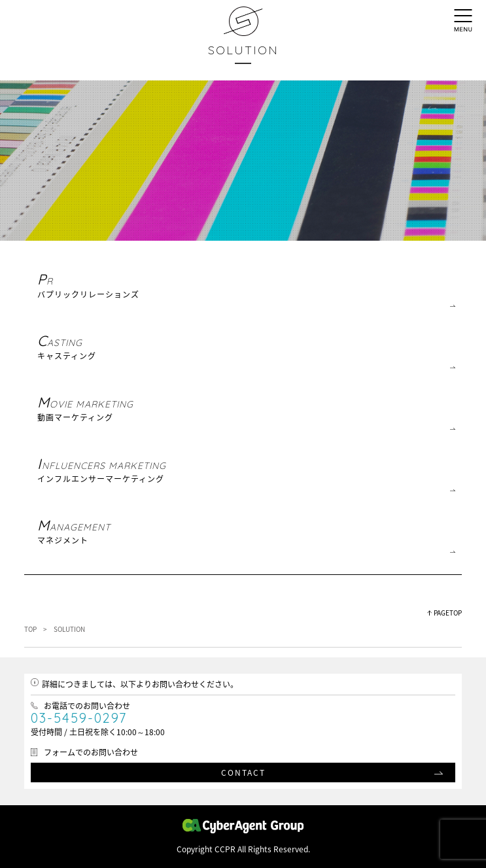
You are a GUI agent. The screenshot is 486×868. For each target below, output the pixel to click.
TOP (30, 629)
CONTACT (243, 773)
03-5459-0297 (79, 718)
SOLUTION (243, 50)
